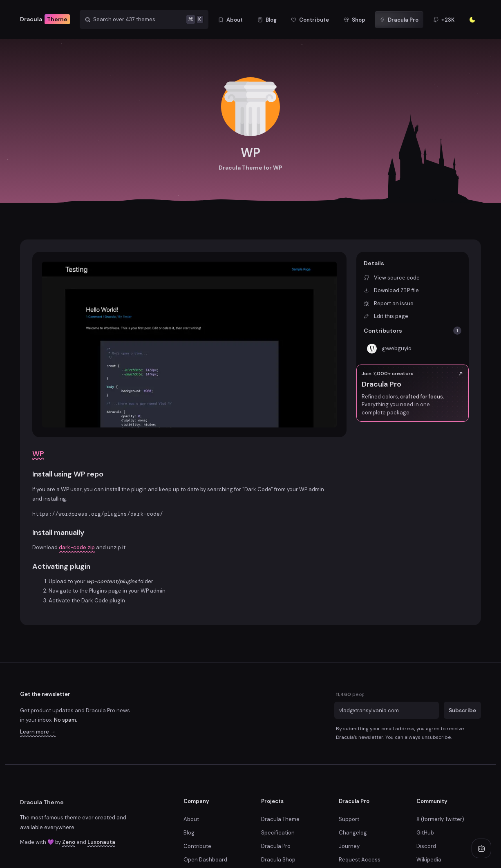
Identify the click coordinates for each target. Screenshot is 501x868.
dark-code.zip (77, 547)
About (191, 819)
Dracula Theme (42, 802)
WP (38, 454)
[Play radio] (481, 848)
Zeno (69, 842)
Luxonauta (101, 842)
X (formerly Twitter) (440, 819)
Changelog (353, 833)
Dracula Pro (276, 846)
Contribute (197, 846)
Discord (426, 846)
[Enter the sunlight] (472, 20)
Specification (278, 833)
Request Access (360, 860)
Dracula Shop (278, 860)
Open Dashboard (205, 860)
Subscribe (462, 710)
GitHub (425, 833)
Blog (189, 833)
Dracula (45, 19)
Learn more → (38, 732)
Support (349, 819)
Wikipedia (429, 860)
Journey (349, 846)
